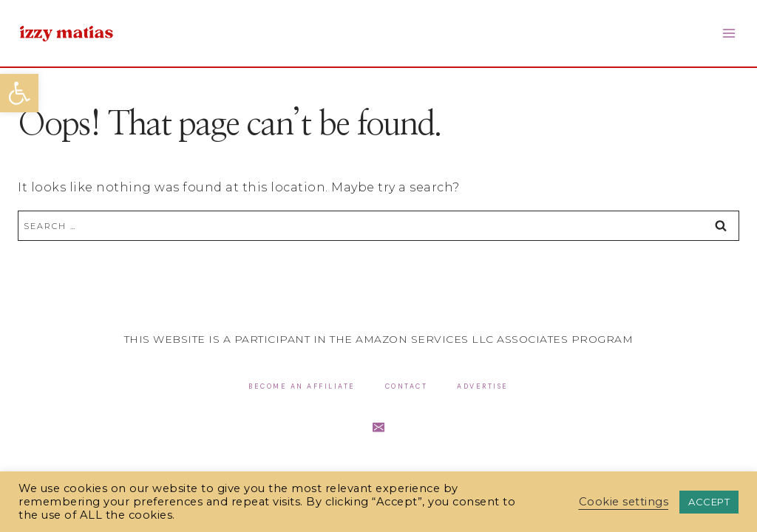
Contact (407, 386)
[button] (19, 93)
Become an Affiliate (302, 386)
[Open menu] (729, 33)
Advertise (483, 386)
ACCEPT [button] (709, 502)
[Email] (379, 427)
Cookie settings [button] (624, 502)
